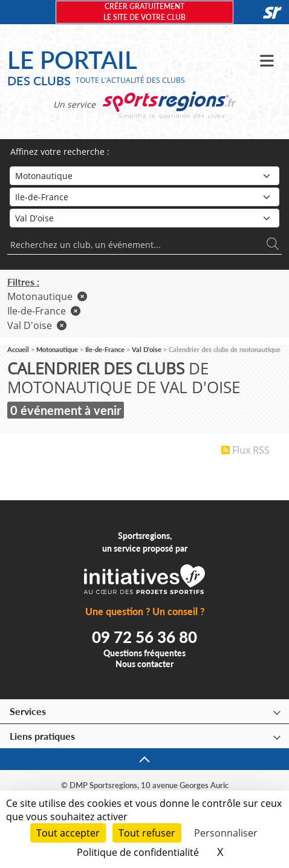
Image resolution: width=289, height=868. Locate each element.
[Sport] (144, 176)
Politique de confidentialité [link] (138, 852)
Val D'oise (37, 325)
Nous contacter (144, 664)
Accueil (18, 349)
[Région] (144, 197)
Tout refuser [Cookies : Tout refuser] (147, 833)
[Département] (144, 218)
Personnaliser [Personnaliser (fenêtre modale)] (226, 833)
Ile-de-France (44, 311)
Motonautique (47, 296)
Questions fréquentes (144, 653)
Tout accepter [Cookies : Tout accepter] (68, 833)
